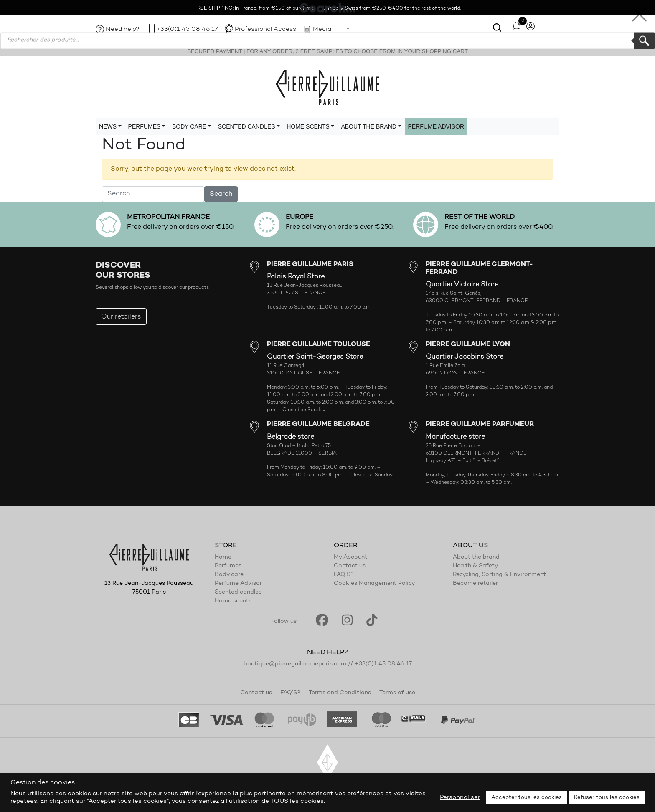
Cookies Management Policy (374, 584)
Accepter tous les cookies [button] (527, 798)
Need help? (123, 29)
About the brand (476, 557)
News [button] (108, 126)
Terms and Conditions (340, 693)
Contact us (350, 566)
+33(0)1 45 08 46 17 (187, 29)
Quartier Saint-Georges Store (315, 357)
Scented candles (238, 592)
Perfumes (228, 566)
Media (322, 29)
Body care (229, 575)
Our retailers (121, 317)
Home (223, 557)
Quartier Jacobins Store (465, 357)
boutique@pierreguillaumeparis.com (295, 664)
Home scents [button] (308, 126)
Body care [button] (189, 126)
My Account (350, 557)
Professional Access (265, 29)
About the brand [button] (369, 126)
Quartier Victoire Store (462, 285)
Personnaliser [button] (460, 798)
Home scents (233, 601)
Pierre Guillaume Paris (327, 87)
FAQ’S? (344, 575)
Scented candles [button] (247, 126)
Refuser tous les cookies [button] (607, 798)
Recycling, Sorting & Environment (499, 575)
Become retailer (475, 584)
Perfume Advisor (436, 126)
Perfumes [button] (145, 126)
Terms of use (397, 693)
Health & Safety (475, 566)
